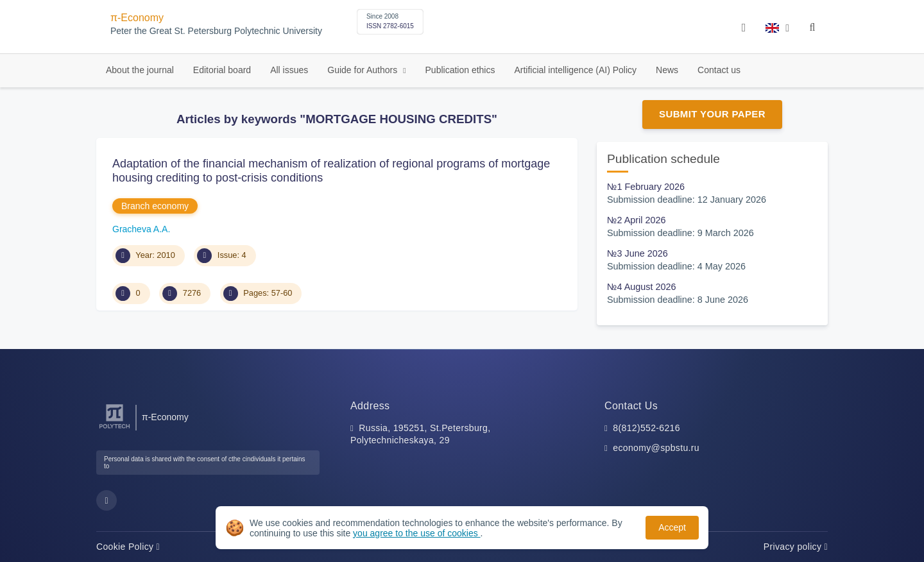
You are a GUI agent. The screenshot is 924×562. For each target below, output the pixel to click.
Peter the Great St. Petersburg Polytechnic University (216, 31)
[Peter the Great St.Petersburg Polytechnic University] (115, 429)
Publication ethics (460, 70)
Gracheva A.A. (141, 229)
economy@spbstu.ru (656, 448)
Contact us (719, 70)
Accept (672, 527)
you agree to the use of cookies (416, 533)
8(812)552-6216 (646, 428)
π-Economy (137, 18)
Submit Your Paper (712, 114)
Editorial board (222, 70)
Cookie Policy (128, 547)
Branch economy (155, 206)
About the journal (140, 70)
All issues (289, 70)
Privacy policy (796, 547)
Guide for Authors (364, 70)
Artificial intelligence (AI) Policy (575, 70)
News (667, 70)
